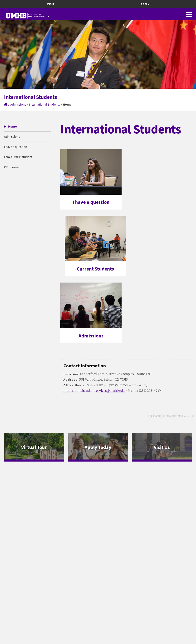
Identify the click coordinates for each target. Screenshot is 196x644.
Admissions (18, 104)
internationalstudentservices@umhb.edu (94, 391)
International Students (44, 104)
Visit (51, 4)
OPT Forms (12, 167)
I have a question (16, 147)
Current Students (95, 269)
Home (12, 126)
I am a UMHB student (18, 157)
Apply (145, 4)
